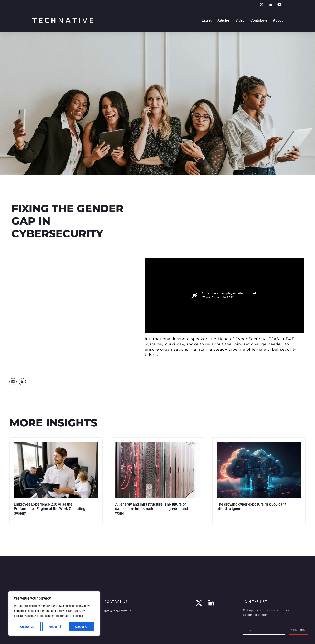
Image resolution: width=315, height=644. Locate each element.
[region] (54, 614)
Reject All (55, 627)
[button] (13, 382)
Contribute (259, 20)
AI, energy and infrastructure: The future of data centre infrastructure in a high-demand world (152, 509)
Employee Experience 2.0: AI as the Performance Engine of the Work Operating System (50, 509)
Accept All (82, 627)
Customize (27, 627)
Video (240, 20)
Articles (224, 20)
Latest (207, 20)
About (278, 20)
